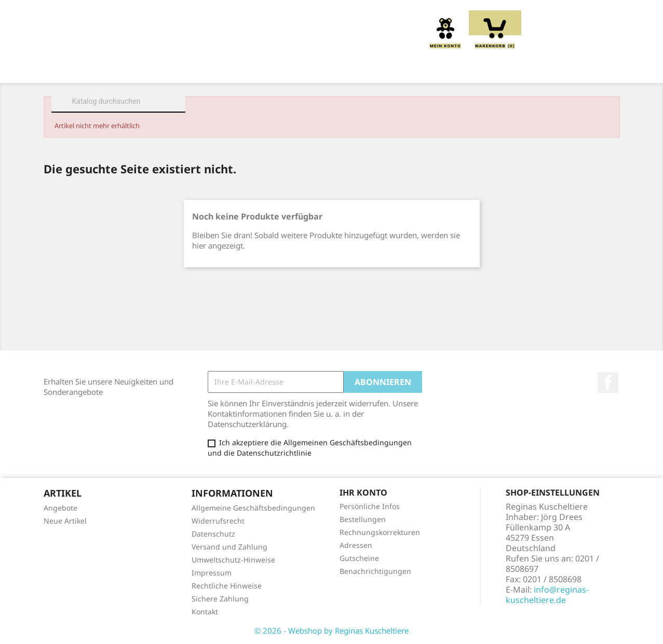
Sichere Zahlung (220, 599)
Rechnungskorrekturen (380, 532)
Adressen (356, 545)
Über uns (141, 68)
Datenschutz (213, 534)
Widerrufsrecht (218, 521)
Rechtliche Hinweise (227, 586)
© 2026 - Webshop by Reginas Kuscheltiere (331, 631)
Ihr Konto (363, 492)
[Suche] (118, 101)
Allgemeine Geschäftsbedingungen (253, 508)
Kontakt (205, 612)
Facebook (608, 382)
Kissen (274, 68)
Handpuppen (402, 68)
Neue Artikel (65, 521)
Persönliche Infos (370, 506)
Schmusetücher (482, 68)
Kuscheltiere (210, 68)
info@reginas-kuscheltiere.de (547, 595)
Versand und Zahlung (229, 547)
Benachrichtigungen (375, 571)
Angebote (60, 508)
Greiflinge (332, 68)
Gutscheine (359, 558)
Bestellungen (363, 519)
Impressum (212, 573)
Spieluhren (561, 68)
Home (90, 68)
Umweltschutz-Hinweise (233, 560)
